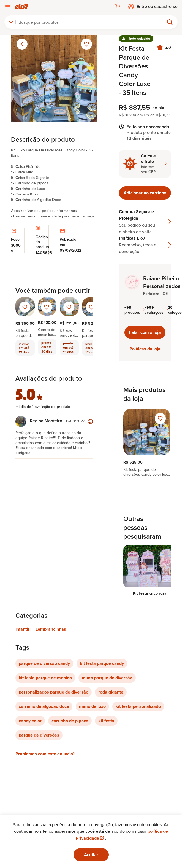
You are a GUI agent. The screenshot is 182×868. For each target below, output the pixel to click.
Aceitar (91, 855)
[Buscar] (92, 22)
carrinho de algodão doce (44, 706)
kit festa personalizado (138, 706)
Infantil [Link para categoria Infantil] (22, 629)
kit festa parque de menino (45, 678)
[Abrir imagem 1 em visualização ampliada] (54, 79)
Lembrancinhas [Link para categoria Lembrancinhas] (51, 629)
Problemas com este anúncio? (45, 754)
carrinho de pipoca (70, 721)
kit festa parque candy (102, 663)
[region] (145, 443)
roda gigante (111, 692)
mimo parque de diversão (107, 678)
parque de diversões (39, 735)
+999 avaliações (156, 310)
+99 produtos (135, 310)
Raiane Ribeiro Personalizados (162, 282)
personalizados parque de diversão (54, 692)
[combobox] (11, 22)
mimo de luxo (92, 706)
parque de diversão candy (44, 663)
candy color (30, 721)
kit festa (106, 721)
